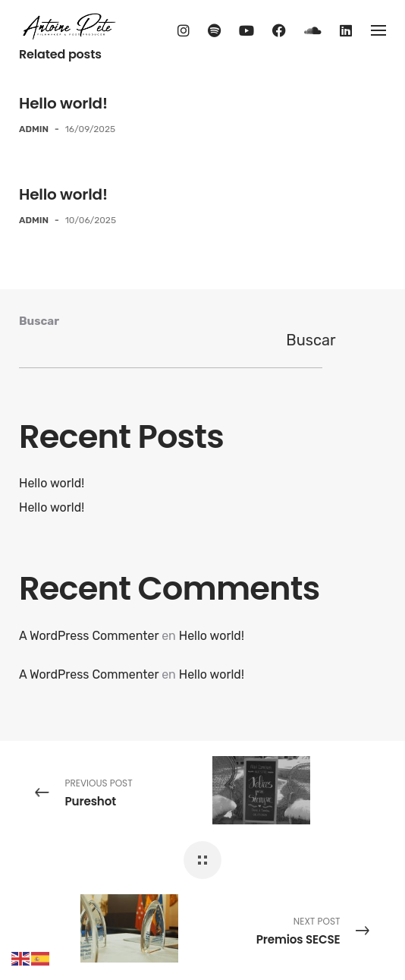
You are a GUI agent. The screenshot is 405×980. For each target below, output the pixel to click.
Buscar (39, 321)
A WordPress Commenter (89, 636)
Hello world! (63, 103)
